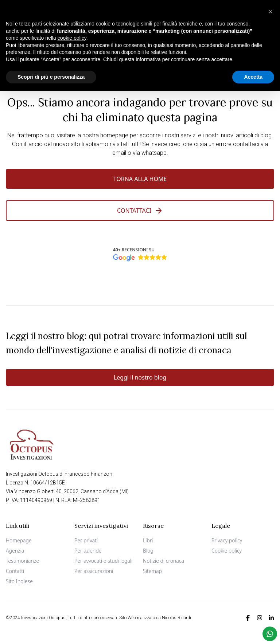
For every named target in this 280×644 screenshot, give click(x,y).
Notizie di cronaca (164, 561)
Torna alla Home (140, 179)
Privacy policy (227, 540)
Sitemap (152, 571)
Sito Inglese (19, 581)
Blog (148, 551)
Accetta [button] (253, 76)
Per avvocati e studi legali (104, 561)
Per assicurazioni (94, 571)
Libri (148, 540)
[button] (271, 12)
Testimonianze (22, 561)
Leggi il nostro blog (140, 377)
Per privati (86, 540)
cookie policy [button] (72, 38)
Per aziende (88, 551)
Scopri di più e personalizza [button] (51, 76)
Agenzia (15, 551)
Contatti (15, 571)
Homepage (19, 540)
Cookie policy (227, 551)
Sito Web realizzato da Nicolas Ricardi (155, 618)
